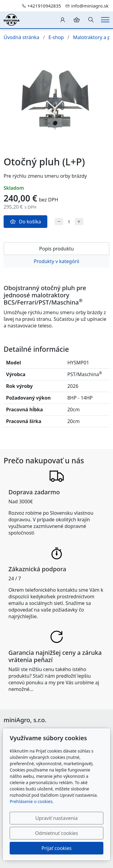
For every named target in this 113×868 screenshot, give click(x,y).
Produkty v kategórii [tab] (56, 261)
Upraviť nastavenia (56, 818)
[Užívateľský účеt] (63, 20)
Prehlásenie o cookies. (32, 801)
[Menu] (105, 20)
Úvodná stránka (21, 37)
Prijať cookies (57, 848)
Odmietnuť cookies (56, 833)
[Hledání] (91, 20)
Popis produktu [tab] (56, 249)
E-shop (56, 37)
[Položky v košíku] (77, 20)
